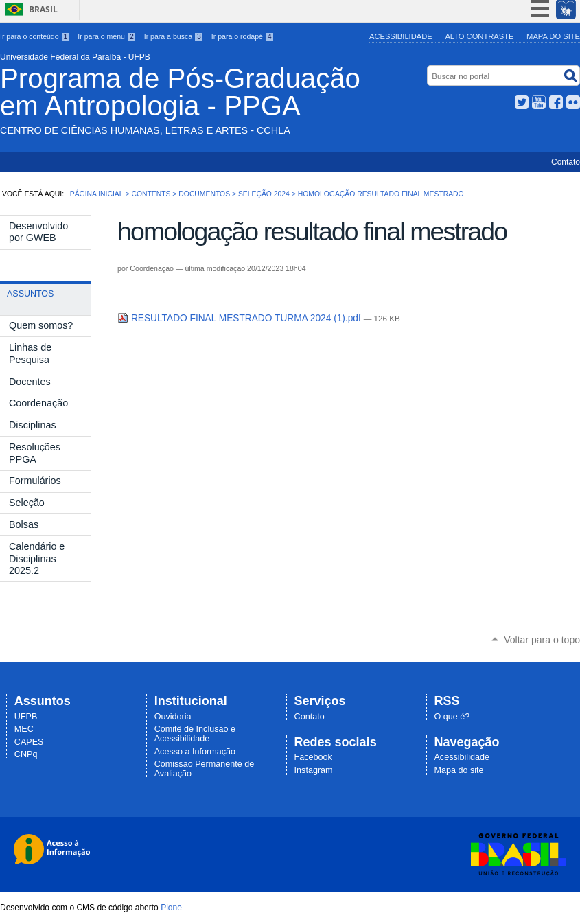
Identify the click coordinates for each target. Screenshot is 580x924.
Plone (171, 908)
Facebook (556, 102)
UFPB (26, 717)
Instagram (314, 770)
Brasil (43, 9)
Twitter (522, 102)
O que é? (452, 717)
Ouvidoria (173, 717)
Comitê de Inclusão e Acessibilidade (195, 734)
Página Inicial (97, 194)
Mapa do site (553, 36)
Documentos (204, 194)
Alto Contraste (479, 36)
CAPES (29, 742)
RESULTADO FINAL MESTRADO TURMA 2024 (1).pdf (241, 318)
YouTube (539, 102)
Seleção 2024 (264, 194)
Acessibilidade (401, 36)
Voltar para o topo (542, 640)
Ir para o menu (107, 36)
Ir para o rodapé (243, 36)
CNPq (26, 754)
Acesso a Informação (195, 752)
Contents (151, 194)
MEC (24, 729)
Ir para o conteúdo (35, 36)
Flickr (573, 102)
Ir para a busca (174, 36)
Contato (566, 162)
